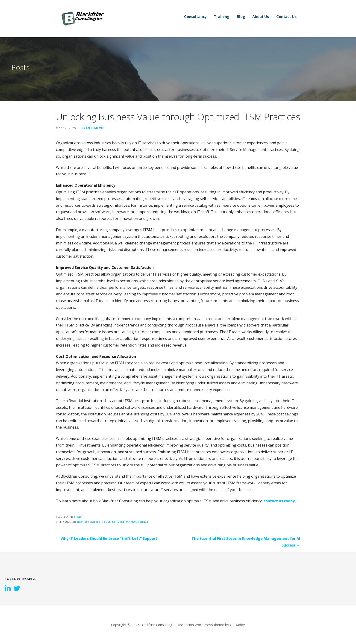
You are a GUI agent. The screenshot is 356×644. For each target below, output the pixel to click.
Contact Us (286, 17)
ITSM (78, 517)
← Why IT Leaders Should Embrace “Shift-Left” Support (107, 538)
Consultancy (195, 17)
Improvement (89, 522)
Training (222, 17)
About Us (261, 17)
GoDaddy (237, 625)
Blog (241, 17)
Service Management (130, 522)
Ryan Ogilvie (93, 128)
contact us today (279, 501)
